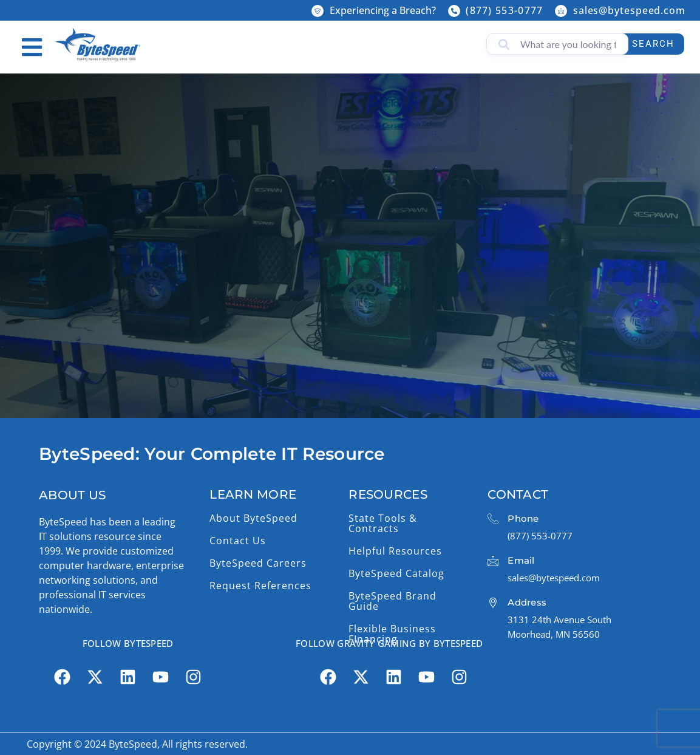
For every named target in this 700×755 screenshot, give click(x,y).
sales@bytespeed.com (629, 10)
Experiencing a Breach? (383, 10)
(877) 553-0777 (504, 10)
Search (650, 44)
